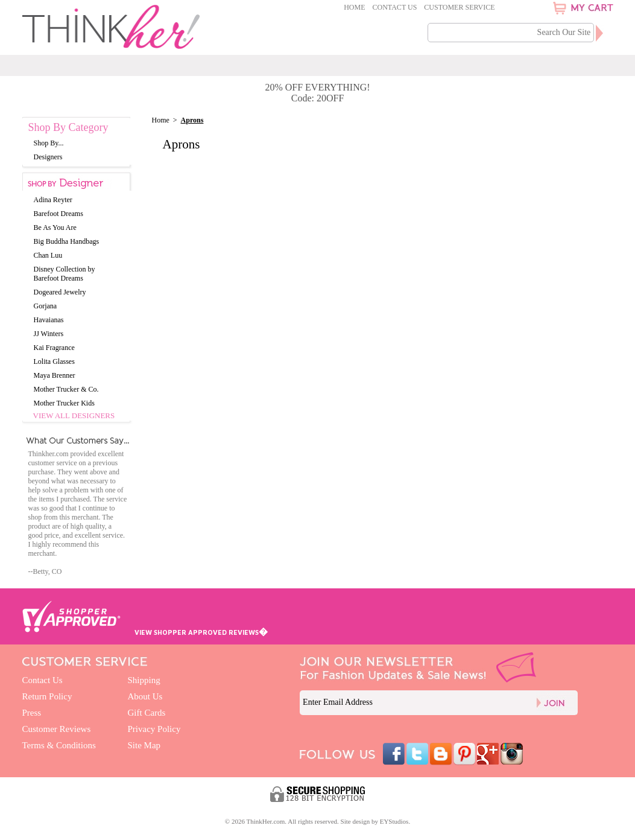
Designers (48, 157)
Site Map (144, 745)
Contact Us (395, 7)
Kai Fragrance (54, 348)
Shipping (144, 680)
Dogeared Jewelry (60, 292)
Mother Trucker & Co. (66, 389)
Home (354, 7)
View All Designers (74, 415)
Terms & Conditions (59, 745)
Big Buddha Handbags (67, 241)
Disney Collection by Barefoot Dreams (65, 274)
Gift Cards (147, 713)
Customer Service (459, 7)
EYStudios (394, 821)
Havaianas (49, 320)
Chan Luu (48, 255)
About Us (145, 696)
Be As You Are (55, 227)
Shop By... (49, 143)
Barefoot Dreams (58, 214)
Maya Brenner (55, 375)
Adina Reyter (53, 200)
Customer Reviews (57, 729)
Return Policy (47, 696)
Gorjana (46, 306)
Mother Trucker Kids (64, 403)
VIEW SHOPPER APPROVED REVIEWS (201, 632)
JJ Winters (49, 334)
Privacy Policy (154, 729)
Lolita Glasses (54, 361)
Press (32, 713)
